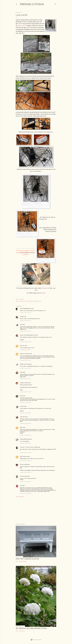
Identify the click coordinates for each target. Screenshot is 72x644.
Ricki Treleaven (24, 456)
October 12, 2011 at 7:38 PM (25, 413)
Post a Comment (20, 497)
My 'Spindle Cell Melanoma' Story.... (32, 628)
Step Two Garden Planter (27, 559)
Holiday (31, 301)
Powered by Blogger (36, 640)
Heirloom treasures (25, 354)
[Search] (55, 4)
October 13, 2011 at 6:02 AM (26, 423)
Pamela (22, 317)
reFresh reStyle (24, 476)
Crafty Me (24, 301)
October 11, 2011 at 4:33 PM (25, 321)
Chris (21, 486)
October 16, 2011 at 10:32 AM (26, 461)
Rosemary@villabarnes (26, 309)
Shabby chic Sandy (25, 364)
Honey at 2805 (24, 464)
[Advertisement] (36, 510)
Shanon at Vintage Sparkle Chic (28, 335)
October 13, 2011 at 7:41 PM (25, 443)
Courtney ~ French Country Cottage (29, 447)
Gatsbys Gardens (24, 383)
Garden (28, 301)
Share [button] (17, 299)
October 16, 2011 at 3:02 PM (26, 472)
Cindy (21, 372)
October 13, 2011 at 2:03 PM (26, 435)
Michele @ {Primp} (25, 439)
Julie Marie (23, 417)
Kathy (21, 396)
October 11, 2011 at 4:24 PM (25, 313)
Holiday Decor (36, 301)
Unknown (22, 346)
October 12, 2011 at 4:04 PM (26, 392)
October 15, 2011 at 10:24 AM (26, 453)
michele (22, 406)
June (21, 325)
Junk (40, 301)
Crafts (20, 301)
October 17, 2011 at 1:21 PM (25, 482)
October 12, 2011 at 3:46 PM (25, 379)
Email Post (21, 299)
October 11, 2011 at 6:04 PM (25, 342)
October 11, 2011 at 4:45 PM (25, 331)
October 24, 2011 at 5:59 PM (26, 493)
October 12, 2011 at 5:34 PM (25, 402)
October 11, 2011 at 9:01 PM (25, 360)
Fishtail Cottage (32, 4)
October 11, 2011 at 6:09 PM (25, 350)
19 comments (22, 631)
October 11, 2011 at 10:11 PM (25, 368)
